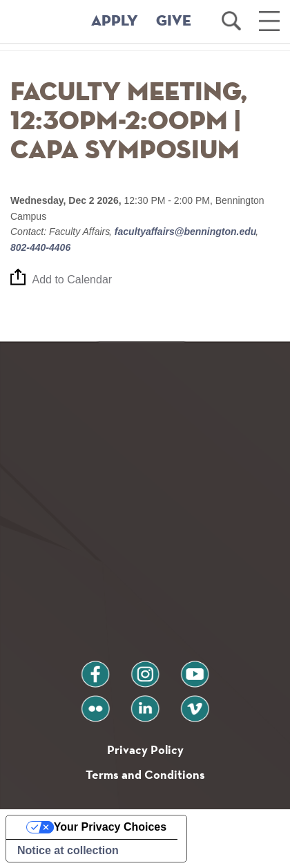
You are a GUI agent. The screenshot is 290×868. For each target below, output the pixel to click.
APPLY (115, 21)
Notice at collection (68, 850)
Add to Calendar (72, 280)
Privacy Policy (145, 749)
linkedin (145, 703)
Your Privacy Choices (110, 827)
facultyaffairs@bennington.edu (185, 232)
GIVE (174, 21)
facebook (95, 669)
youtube (195, 669)
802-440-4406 (40, 247)
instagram (145, 669)
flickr (96, 703)
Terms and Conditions (145, 774)
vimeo (195, 703)
